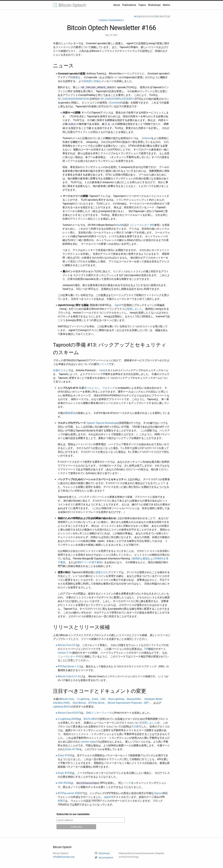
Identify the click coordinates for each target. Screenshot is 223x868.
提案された (102, 572)
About (117, 5)
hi (152, 16)
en (135, 16)
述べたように (92, 387)
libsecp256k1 (134, 698)
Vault (119, 224)
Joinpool (146, 138)
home (103, 20)
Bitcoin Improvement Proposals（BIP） (129, 702)
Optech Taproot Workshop (101, 422)
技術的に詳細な (93, 81)
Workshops (154, 5)
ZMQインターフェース (99, 712)
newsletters (116, 20)
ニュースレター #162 (70, 656)
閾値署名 (70, 412)
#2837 (61, 800)
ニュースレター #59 (143, 224)
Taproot (158, 792)
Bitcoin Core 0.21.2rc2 (70, 676)
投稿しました (135, 308)
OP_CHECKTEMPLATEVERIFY (117, 99)
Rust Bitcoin (79, 702)
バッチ (127, 782)
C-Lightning (83, 698)
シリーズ (104, 364)
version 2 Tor (65, 652)
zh (156, 16)
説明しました (149, 722)
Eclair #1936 (65, 772)
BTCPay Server (96, 702)
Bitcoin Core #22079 (69, 712)
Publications (129, 5)
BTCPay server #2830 (70, 792)
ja (140, 16)
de (161, 16)
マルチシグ (109, 387)
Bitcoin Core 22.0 (68, 644)
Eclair (95, 698)
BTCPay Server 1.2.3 (69, 666)
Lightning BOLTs (62, 706)
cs (148, 16)
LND (103, 698)
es (144, 16)
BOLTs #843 (90, 718)
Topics (142, 5)
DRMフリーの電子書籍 (89, 562)
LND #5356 (64, 782)
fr (165, 16)
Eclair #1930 (65, 755)
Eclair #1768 (72, 749)
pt (169, 16)
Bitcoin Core (67, 698)
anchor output (89, 741)
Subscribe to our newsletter (73, 813)
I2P (146, 648)
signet (118, 304)
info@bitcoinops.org (64, 856)
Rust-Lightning (116, 698)
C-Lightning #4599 (68, 718)
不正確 (135, 726)
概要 (75, 77)
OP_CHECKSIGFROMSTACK (73, 99)
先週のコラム (61, 370)
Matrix (166, 5)
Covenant (115, 102)
